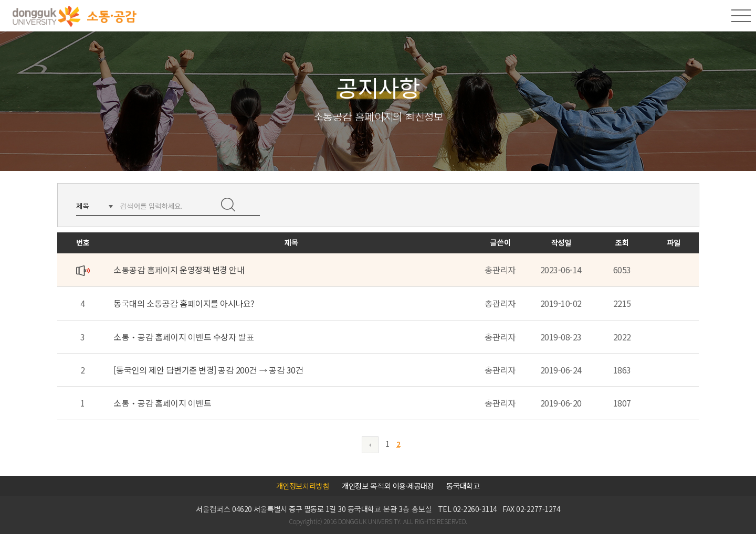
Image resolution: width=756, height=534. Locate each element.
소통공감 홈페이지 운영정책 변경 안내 (179, 270)
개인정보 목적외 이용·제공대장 (388, 486)
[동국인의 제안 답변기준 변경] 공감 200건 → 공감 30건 (208, 370)
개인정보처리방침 (303, 486)
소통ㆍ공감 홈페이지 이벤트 (162, 403)
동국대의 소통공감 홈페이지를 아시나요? (184, 303)
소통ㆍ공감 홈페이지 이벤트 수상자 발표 (184, 337)
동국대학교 (463, 486)
